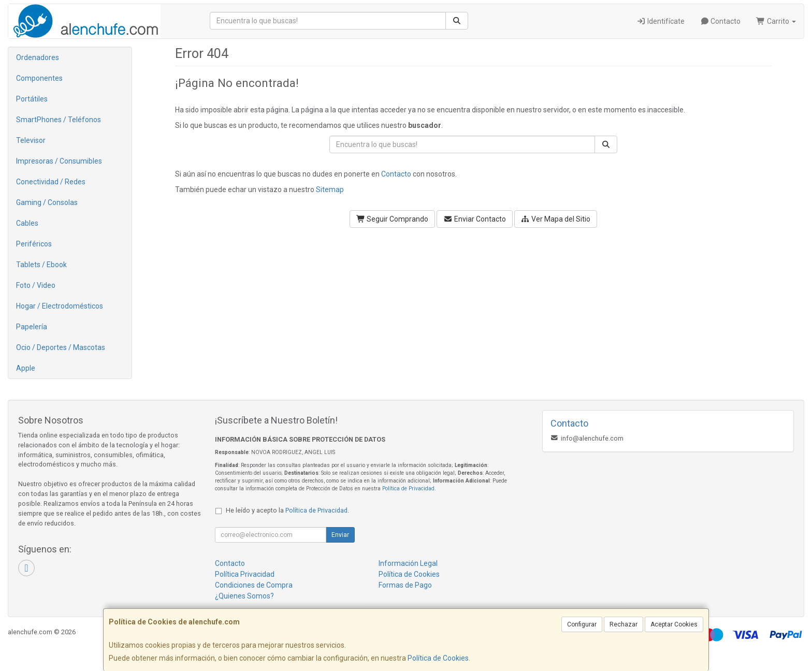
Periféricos (34, 244)
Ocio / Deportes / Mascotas (61, 347)
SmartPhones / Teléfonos (59, 120)
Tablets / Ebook (41, 265)
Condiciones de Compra (254, 585)
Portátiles (32, 99)
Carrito (776, 21)
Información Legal (408, 563)
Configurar (582, 624)
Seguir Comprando (393, 219)
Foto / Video (36, 285)
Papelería (32, 327)
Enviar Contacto (475, 219)
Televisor (31, 140)
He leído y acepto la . (287, 510)
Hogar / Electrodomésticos (60, 306)
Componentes (39, 78)
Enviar (340, 535)
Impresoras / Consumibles (59, 161)
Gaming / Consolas (47, 202)
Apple (26, 368)
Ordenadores (38, 57)
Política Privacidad (245, 574)
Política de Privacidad (408, 488)
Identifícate (661, 21)
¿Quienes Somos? (244, 596)
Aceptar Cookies (674, 624)
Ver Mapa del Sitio (556, 219)
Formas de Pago (405, 585)
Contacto (721, 21)
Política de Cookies (438, 658)
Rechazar (624, 624)
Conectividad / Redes (51, 182)
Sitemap (330, 189)
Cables (27, 223)
